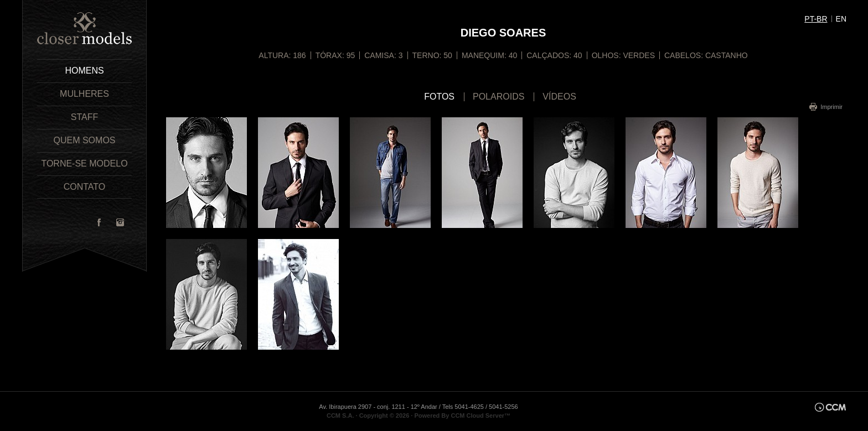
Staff (84, 117)
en (841, 19)
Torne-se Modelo (84, 163)
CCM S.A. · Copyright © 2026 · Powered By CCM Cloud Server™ (418, 416)
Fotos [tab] (439, 97)
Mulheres (84, 94)
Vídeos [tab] (559, 97)
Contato (85, 187)
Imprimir (831, 107)
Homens (84, 71)
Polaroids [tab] (498, 97)
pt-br (816, 19)
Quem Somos (84, 140)
